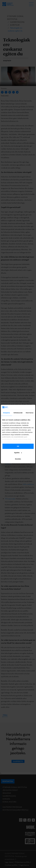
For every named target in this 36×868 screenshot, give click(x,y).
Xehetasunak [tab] (18, 413)
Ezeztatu (18, 459)
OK (18, 446)
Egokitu (18, 453)
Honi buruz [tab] (30, 413)
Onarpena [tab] (6, 413)
